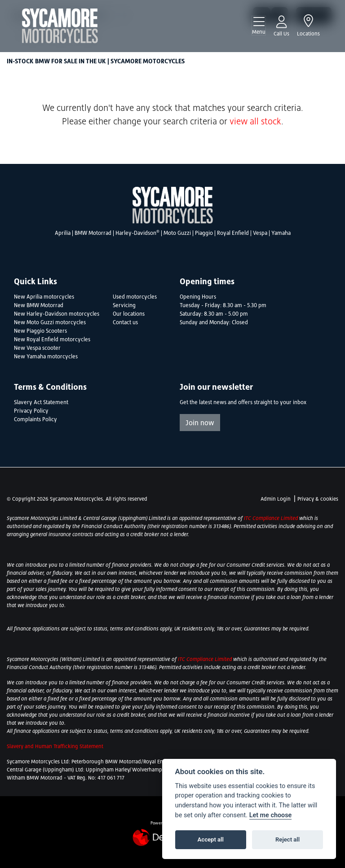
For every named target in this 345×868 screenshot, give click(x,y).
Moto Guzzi (177, 233)
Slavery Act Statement (41, 402)
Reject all (287, 839)
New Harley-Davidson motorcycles (57, 314)
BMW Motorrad (93, 233)
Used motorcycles (135, 297)
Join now (200, 423)
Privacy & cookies (318, 499)
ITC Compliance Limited (272, 518)
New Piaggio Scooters (40, 331)
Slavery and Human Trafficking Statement (55, 746)
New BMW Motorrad (39, 305)
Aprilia (63, 233)
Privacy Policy (31, 411)
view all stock (255, 121)
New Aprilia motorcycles (44, 297)
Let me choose (271, 815)
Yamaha (281, 233)
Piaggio (204, 233)
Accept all (211, 839)
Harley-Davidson (137, 233)
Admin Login (276, 499)
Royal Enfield (233, 233)
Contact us (125, 322)
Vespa (260, 233)
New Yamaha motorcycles (46, 357)
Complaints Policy (35, 419)
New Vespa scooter (37, 348)
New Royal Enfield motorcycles (52, 339)
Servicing (124, 305)
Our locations (129, 314)
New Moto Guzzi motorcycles (50, 322)
